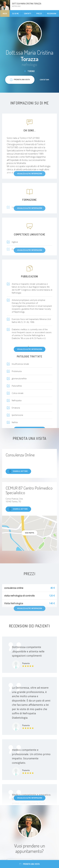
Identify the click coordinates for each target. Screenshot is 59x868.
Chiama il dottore (18, 471)
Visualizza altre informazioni (30, 349)
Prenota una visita (29, 864)
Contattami (44, 80)
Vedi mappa (29, 533)
